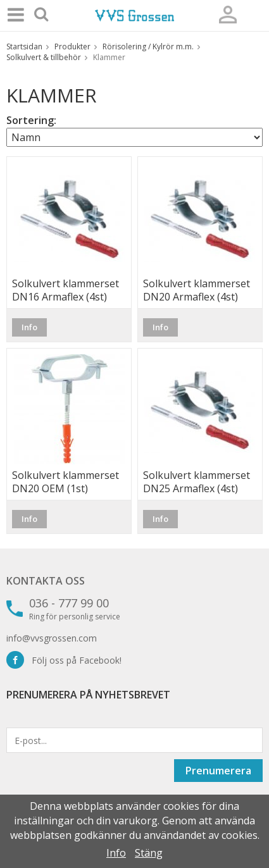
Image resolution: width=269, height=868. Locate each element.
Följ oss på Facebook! (64, 660)
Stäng (149, 853)
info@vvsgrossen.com (52, 638)
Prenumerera (218, 771)
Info (29, 327)
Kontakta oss (46, 581)
